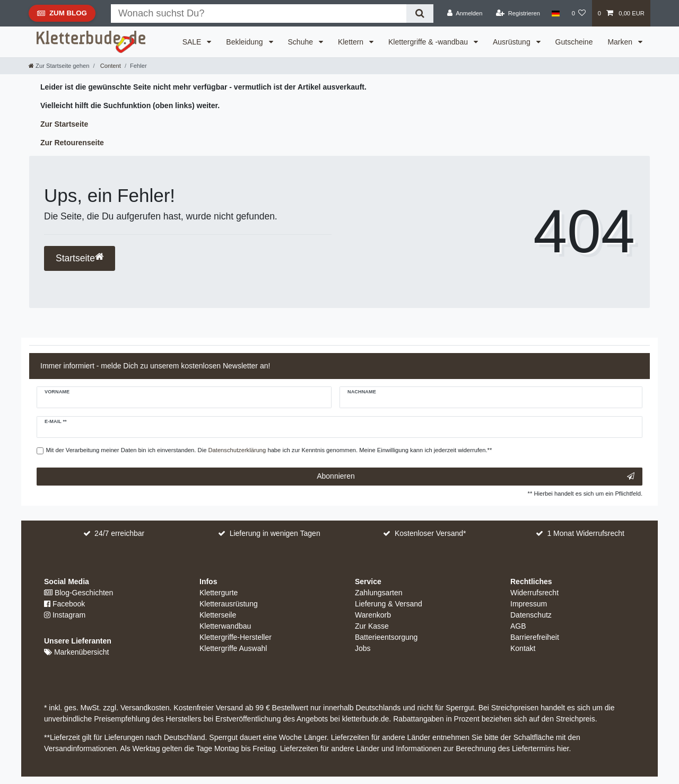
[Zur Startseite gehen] (59, 66)
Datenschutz (531, 615)
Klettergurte (219, 593)
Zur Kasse (372, 626)
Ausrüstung (513, 42)
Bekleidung (245, 42)
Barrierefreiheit (535, 637)
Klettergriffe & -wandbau (429, 42)
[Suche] (420, 14)
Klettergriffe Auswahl (233, 648)
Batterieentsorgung (386, 637)
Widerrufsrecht (534, 593)
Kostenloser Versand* (430, 533)
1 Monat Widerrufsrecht (586, 533)
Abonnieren (476, 477)
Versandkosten (144, 708)
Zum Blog (62, 15)
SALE (193, 42)
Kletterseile (218, 615)
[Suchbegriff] (259, 14)
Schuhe (302, 42)
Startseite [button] (80, 258)
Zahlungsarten (379, 593)
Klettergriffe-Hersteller (236, 637)
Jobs (363, 648)
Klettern (352, 42)
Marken (621, 42)
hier (563, 748)
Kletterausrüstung (229, 604)
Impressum (529, 604)
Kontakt (523, 648)
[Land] (556, 13)
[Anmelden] (465, 13)
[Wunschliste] (578, 13)
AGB (518, 626)
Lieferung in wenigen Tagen (275, 533)
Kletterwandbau (225, 626)
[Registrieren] (518, 13)
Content (110, 66)
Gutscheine (574, 42)
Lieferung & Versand (389, 604)
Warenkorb (373, 615)
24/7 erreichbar (119, 533)
